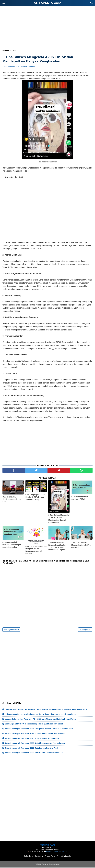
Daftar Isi (26, 857)
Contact (37, 857)
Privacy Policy (51, 857)
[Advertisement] (49, 28)
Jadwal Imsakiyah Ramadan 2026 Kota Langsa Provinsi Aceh (32, 748)
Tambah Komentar (28, 67)
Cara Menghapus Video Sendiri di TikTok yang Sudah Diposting (35, 497)
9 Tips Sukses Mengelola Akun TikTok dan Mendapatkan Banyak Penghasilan (59, 519)
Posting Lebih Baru (11, 630)
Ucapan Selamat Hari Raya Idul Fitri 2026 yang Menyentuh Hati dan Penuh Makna (41, 719)
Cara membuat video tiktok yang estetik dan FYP (12, 500)
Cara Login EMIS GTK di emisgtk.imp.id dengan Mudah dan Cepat (34, 724)
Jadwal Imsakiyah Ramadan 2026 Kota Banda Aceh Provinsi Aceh (34, 753)
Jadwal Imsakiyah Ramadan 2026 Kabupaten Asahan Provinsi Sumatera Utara (39, 729)
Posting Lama (85, 630)
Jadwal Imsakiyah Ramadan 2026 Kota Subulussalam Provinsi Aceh (35, 734)
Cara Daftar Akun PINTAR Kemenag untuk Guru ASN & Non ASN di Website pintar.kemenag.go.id (47, 710)
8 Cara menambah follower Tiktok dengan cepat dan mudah (12, 545)
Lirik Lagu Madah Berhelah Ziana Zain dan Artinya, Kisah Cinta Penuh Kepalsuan (41, 715)
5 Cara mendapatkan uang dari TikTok (80, 498)
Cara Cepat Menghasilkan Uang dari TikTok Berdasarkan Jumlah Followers (36, 550)
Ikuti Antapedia (66, 857)
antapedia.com (48, 3)
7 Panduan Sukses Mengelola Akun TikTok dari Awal (81, 545)
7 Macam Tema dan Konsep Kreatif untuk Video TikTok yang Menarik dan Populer (57, 547)
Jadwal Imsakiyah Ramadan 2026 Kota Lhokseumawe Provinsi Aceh (35, 744)
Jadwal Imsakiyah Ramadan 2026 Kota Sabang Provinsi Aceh (32, 739)
